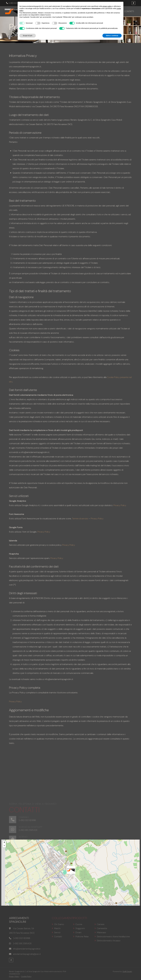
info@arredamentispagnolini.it (38, 3)
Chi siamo (59, 11)
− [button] (4, 845)
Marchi (105, 11)
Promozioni (91, 11)
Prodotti (74, 11)
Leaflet (120, 904)
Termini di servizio (81, 518)
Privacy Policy (120, 505)
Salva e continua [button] (112, 974)
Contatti (128, 11)
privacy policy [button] (107, 945)
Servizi (116, 11)
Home (47, 11)
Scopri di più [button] (28, 974)
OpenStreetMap (128, 904)
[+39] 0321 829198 (15, 3)
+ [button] (4, 842)
